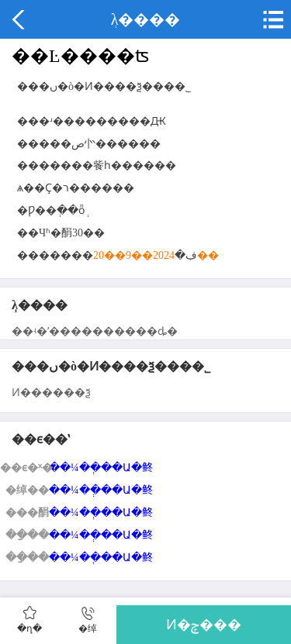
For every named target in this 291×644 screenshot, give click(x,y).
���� (19, 19)
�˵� (272, 19)
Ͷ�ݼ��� (204, 625)
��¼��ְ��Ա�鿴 (101, 468)
